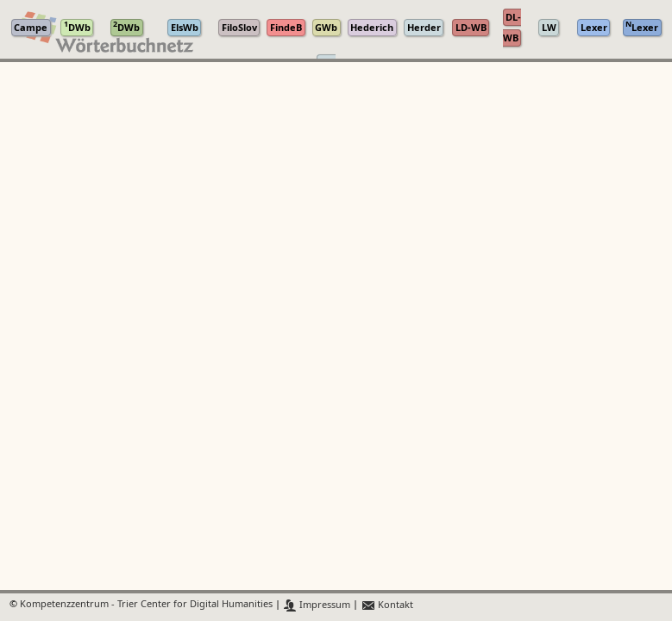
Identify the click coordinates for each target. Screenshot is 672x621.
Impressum (317, 605)
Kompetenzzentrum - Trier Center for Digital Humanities (146, 605)
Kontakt (387, 605)
